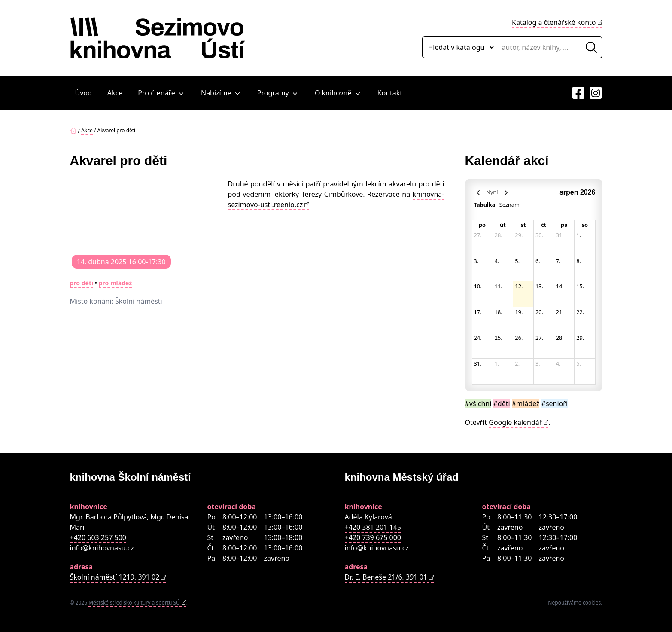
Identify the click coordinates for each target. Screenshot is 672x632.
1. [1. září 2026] (497, 363)
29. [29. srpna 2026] (580, 338)
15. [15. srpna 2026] (580, 286)
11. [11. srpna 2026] (499, 286)
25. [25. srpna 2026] (499, 338)
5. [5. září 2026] (579, 363)
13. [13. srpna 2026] (539, 286)
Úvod (84, 93)
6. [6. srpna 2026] (538, 261)
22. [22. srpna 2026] (580, 312)
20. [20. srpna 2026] (539, 312)
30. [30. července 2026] (539, 235)
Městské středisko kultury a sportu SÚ (134, 603)
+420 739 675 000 (373, 537)
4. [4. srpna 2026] (497, 261)
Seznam (509, 205)
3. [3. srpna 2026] (476, 261)
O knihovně (338, 93)
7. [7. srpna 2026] (558, 261)
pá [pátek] (564, 225)
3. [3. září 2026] (538, 363)
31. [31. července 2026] (560, 235)
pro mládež (115, 283)
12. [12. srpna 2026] (519, 286)
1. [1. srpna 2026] (579, 235)
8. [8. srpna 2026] (579, 261)
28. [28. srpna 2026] (560, 338)
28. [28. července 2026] (499, 235)
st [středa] (523, 225)
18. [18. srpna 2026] (499, 312)
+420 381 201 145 (373, 527)
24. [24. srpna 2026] (478, 338)
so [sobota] (585, 225)
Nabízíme (221, 93)
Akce (115, 93)
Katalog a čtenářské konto (554, 22)
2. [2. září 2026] (517, 363)
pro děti (82, 283)
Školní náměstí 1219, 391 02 (115, 577)
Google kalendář (515, 422)
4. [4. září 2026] (558, 363)
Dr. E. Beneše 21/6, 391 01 (386, 577)
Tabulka (485, 205)
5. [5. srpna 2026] (517, 261)
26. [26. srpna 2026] (519, 338)
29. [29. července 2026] (519, 235)
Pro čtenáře (162, 93)
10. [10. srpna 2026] (478, 286)
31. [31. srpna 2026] (478, 363)
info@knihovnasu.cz (102, 548)
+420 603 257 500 (98, 537)
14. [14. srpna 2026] (560, 286)
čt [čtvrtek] (544, 225)
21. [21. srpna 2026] (560, 312)
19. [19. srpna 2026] (519, 312)
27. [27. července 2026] (478, 235)
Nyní (492, 192)
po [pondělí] (482, 225)
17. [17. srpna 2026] (478, 312)
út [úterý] (503, 225)
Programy (278, 93)
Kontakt (390, 93)
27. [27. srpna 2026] (539, 338)
